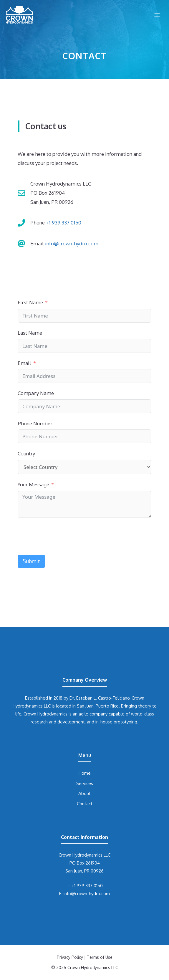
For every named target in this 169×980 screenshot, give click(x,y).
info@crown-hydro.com (72, 243)
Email (24, 363)
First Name (30, 302)
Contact (85, 804)
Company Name (36, 393)
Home (85, 773)
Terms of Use (100, 957)
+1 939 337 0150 (64, 223)
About (84, 793)
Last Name (30, 333)
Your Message (33, 484)
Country (26, 453)
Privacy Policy (70, 957)
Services (85, 783)
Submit (31, 561)
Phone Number (35, 423)
